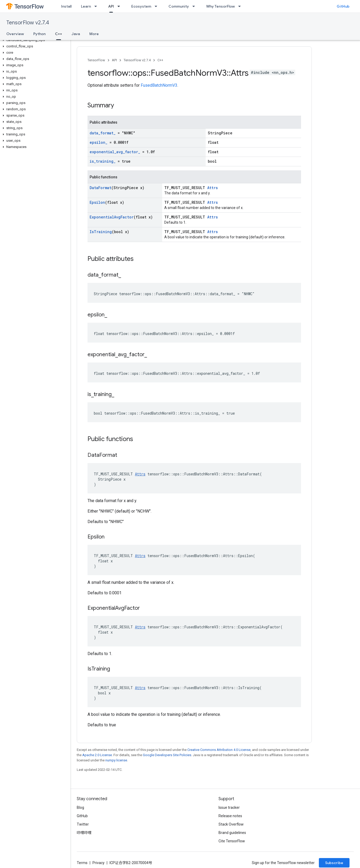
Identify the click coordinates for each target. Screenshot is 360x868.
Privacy (99, 863)
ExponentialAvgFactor (112, 217)
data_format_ (103, 133)
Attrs (212, 188)
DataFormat (100, 188)
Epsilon (97, 202)
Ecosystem (141, 6)
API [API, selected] (111, 6)
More (94, 34)
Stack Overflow (231, 824)
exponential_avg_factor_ (115, 152)
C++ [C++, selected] (59, 34)
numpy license (116, 760)
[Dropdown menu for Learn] (97, 6)
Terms (82, 863)
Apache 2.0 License (97, 755)
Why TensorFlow (220, 6)
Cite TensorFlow (232, 841)
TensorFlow (96, 60)
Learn (86, 6)
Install (66, 6)
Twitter (83, 824)
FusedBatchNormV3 (159, 85)
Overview (15, 34)
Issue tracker (229, 807)
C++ (160, 60)
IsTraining (101, 232)
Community (179, 6)
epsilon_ (99, 142)
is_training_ (103, 161)
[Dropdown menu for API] (120, 6)
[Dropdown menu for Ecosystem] (157, 6)
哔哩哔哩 (84, 833)
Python (39, 34)
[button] (34, 40)
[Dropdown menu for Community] (195, 6)
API (114, 60)
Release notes (230, 816)
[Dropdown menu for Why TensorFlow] (241, 6)
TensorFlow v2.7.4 (28, 23)
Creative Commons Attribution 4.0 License (219, 750)
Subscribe (334, 863)
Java (76, 34)
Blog (80, 807)
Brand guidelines (232, 833)
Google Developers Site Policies (167, 755)
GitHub (343, 6)
